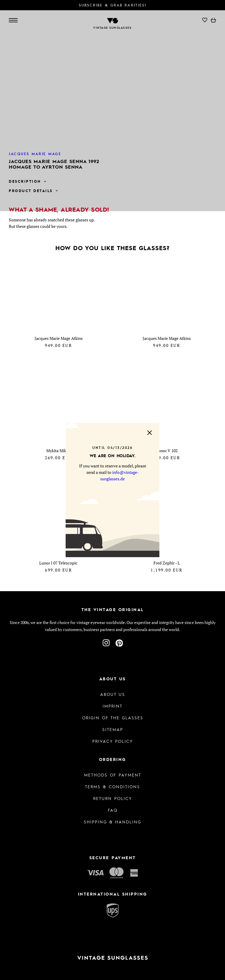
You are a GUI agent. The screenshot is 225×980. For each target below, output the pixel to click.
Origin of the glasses (113, 718)
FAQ (113, 810)
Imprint (112, 706)
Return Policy (113, 798)
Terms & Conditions (112, 786)
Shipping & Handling (112, 822)
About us (113, 694)
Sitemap (113, 729)
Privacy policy (113, 741)
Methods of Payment (113, 775)
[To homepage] (112, 958)
